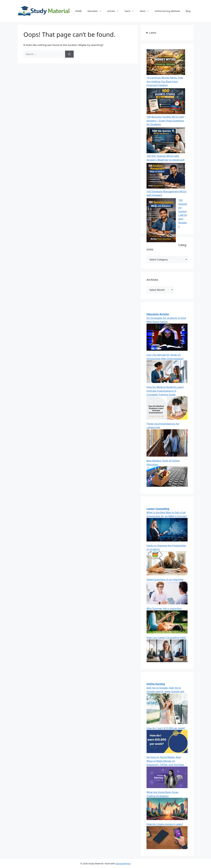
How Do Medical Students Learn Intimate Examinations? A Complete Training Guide (165, 391)
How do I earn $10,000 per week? (166, 728)
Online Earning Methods (167, 11)
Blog (188, 11)
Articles (115, 11)
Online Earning (156, 684)
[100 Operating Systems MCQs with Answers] (161, 221)
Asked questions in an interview (165, 579)
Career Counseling (158, 509)
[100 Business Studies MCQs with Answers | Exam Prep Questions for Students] (166, 102)
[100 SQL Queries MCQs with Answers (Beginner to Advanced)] (166, 141)
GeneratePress (123, 863)
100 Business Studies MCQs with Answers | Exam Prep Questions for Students (165, 121)
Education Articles (158, 314)
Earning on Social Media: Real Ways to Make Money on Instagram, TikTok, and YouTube (165, 761)
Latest (153, 33)
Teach (131, 11)
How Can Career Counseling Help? (166, 637)
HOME (78, 11)
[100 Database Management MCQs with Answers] (166, 176)
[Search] (69, 54)
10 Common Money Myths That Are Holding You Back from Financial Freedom (165, 81)
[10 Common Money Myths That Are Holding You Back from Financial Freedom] (166, 63)
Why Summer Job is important (164, 608)
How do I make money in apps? (165, 824)
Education (96, 11)
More (146, 11)
